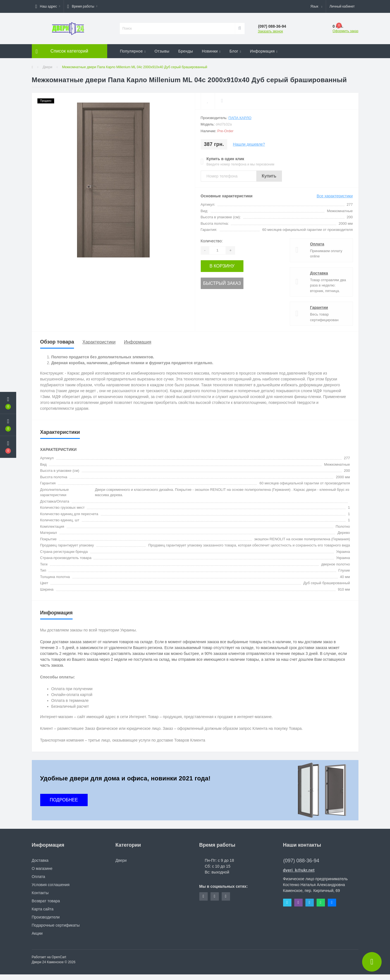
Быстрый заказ (220, 282)
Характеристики (99, 342)
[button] (48, 6)
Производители (46, 917)
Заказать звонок (271, 31)
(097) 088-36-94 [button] (301, 861)
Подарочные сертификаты (56, 925)
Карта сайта (43, 909)
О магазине (42, 868)
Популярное (133, 51)
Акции (37, 933)
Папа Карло (240, 118)
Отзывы (162, 51)
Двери (47, 67)
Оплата (317, 244)
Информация (264, 51)
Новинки (211, 51)
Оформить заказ (345, 31)
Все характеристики (335, 196)
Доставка (319, 273)
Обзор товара (57, 342)
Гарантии (319, 307)
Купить (269, 176)
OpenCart (59, 957)
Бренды (186, 51)
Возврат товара (46, 901)
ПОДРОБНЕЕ (64, 800)
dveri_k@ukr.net (299, 870)
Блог (235, 51)
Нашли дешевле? (249, 144)
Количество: (212, 241)
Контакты (40, 893)
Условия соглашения (51, 885)
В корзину (220, 266)
